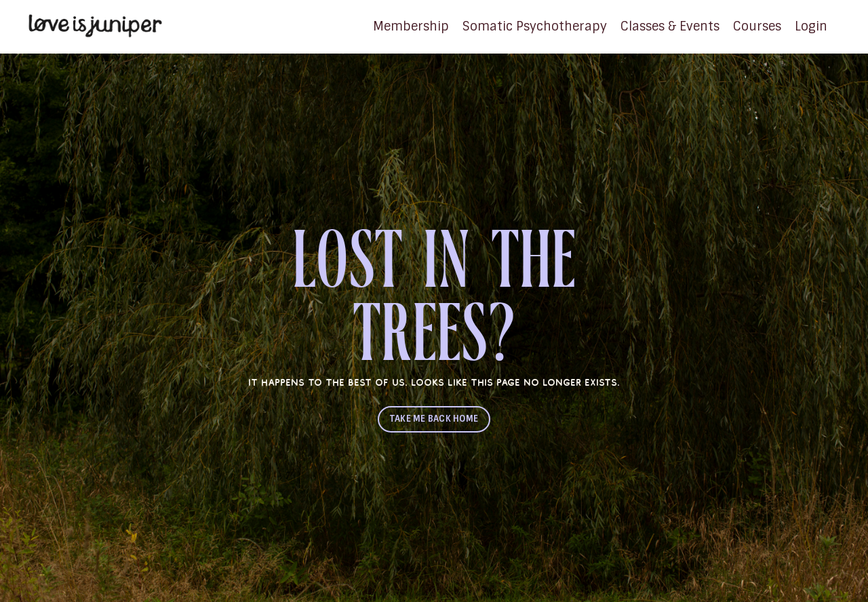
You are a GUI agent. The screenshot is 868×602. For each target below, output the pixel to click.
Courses (757, 26)
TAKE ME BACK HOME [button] (434, 419)
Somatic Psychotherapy (535, 26)
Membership (411, 26)
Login (811, 26)
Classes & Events (670, 26)
